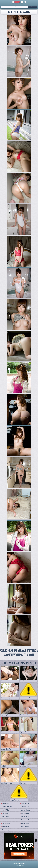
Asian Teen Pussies (25, 810)
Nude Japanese (5, 817)
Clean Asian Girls (25, 820)
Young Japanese (24, 803)
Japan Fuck (23, 830)
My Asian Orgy (5, 830)
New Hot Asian (5, 810)
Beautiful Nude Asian (7, 807)
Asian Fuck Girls (24, 813)
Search (33, 7)
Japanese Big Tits (25, 817)
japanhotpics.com (25, 807)
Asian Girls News (6, 823)
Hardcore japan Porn (7, 820)
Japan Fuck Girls (25, 823)
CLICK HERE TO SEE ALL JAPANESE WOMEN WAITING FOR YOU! (19, 653)
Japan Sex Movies (25, 827)
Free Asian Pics (5, 827)
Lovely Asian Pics (6, 803)
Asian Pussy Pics (6, 813)
